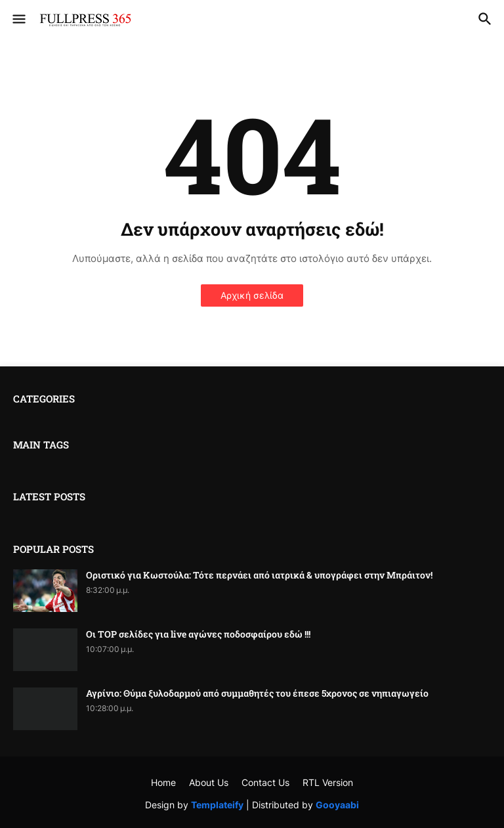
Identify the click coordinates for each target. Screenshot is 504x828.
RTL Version (328, 782)
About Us (209, 782)
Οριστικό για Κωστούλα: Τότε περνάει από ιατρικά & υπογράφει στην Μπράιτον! (259, 575)
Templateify (217, 805)
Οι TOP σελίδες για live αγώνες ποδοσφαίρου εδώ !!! (198, 634)
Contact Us (265, 782)
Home (163, 782)
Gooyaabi (337, 805)
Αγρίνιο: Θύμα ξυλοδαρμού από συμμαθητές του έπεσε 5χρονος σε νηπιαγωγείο (257, 693)
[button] (18, 20)
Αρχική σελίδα (252, 295)
